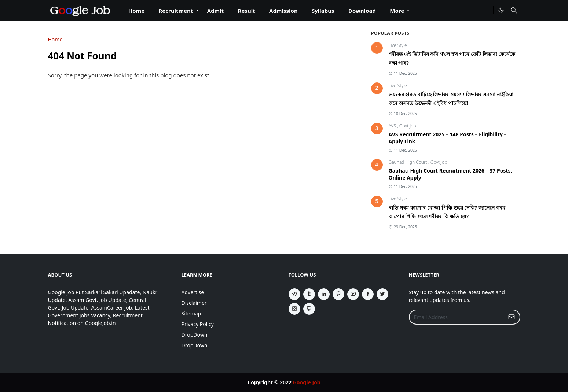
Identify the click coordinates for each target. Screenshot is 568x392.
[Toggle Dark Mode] (501, 10)
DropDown (195, 335)
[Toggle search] (514, 10)
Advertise (193, 292)
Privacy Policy (198, 324)
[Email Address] (457, 317)
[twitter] (382, 294)
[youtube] (353, 294)
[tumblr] (309, 294)
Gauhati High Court (408, 162)
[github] (309, 309)
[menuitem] (137, 13)
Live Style (398, 45)
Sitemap (191, 313)
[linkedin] (324, 294)
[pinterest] (338, 294)
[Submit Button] (512, 317)
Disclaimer (194, 303)
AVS (393, 126)
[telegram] (294, 294)
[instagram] (294, 309)
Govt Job (408, 126)
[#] (486, 10)
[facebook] (368, 294)
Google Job (307, 382)
